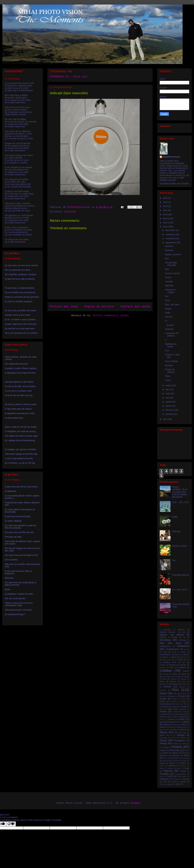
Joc (173, 714)
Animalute (165, 640)
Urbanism (164, 779)
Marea (186, 722)
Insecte (163, 711)
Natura (163, 732)
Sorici (162, 766)
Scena (177, 761)
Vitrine (162, 784)
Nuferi (162, 735)
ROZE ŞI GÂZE (180, 546)
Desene (178, 677)
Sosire (168, 380)
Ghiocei (186, 704)
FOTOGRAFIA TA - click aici (69, 77)
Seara (162, 763)
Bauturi (178, 655)
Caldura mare (170, 662)
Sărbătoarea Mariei (171, 345)
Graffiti (184, 707)
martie (169, 406)
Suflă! (175, 517)
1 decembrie (165, 630)
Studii (168, 313)
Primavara (174, 750)
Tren (161, 776)
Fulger (174, 699)
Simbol (183, 763)
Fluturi (163, 693)
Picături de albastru (170, 371)
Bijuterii (165, 657)
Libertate (169, 246)
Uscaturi (176, 779)
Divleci (187, 677)
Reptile (175, 753)
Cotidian (70, 212)
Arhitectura (183, 646)
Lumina (171, 719)
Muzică (183, 730)
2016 (166, 214)
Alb (184, 632)
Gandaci (183, 701)
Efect (184, 682)
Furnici (163, 701)
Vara (165, 782)
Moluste (171, 727)
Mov (167, 269)
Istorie (165, 714)
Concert (183, 665)
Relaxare (169, 250)
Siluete (172, 763)
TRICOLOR (172, 776)
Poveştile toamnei (181, 575)
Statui (187, 768)
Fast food (186, 684)
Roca (184, 753)
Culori (175, 674)
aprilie (169, 402)
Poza (167, 300)
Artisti (174, 652)
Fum (167, 351)
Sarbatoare (174, 758)
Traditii (183, 771)
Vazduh (174, 782)
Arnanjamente (172, 649)
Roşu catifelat (171, 361)
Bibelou (186, 655)
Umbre (184, 776)
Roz (167, 258)
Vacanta (186, 779)
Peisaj (163, 743)
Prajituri (163, 750)
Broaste (163, 660)
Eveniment (174, 684)
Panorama (164, 738)
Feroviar (182, 687)
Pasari (163, 740)
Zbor (178, 784)
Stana (162, 768)
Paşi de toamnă (172, 273)
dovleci (174, 679)
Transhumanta (180, 774)
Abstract (181, 630)
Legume (183, 717)
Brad (174, 657)
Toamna (168, 771)
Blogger (135, 803)
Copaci (162, 667)
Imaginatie (182, 709)
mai (167, 398)
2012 (166, 419)
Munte (175, 730)
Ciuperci (172, 665)
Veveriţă (169, 281)
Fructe (182, 696)
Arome (187, 649)
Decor (162, 677)
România (176, 756)
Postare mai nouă (64, 307)
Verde (183, 782)
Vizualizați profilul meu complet (174, 184)
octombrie (170, 239)
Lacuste (173, 717)
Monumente (182, 727)
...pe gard (169, 325)
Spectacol (173, 766)
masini (176, 725)
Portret (177, 747)
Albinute (180, 635)
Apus (178, 643)
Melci (184, 725)
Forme (162, 696)
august (169, 385)
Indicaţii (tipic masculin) (171, 264)
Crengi (166, 674)
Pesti (176, 744)
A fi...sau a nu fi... (180, 590)
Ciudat (168, 277)
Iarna (170, 709)
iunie (168, 394)
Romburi (169, 365)
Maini (171, 722)
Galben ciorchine (173, 254)
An (185, 637)
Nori (176, 733)
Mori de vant (164, 730)
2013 (166, 227)
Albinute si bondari (169, 637)
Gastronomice (166, 704)
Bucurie (172, 660)
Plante (165, 747)
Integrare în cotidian (170, 291)
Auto (183, 652)
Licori (162, 719)
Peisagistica (180, 740)
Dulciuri (173, 682)
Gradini (175, 707)
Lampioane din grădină (172, 334)
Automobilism (165, 655)
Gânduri (169, 317)
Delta (170, 677)
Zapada (170, 784)
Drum (162, 682)
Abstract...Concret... (168, 632)
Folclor (184, 694)
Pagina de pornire (99, 307)
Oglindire (169, 286)
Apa (162, 643)
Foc (175, 694)
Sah (165, 758)
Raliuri (187, 750)
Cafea (180, 660)
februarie (170, 410)
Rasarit (165, 753)
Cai (188, 660)
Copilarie (182, 667)
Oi (171, 735)
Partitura (183, 738)
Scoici (184, 761)
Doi (164, 679)
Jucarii (181, 714)
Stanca (170, 768)
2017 (166, 210)
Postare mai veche (135, 307)
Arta (165, 652)
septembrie (171, 243)
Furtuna (173, 701)
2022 (166, 198)
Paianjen (181, 735)
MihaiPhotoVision (172, 157)
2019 (166, 202)
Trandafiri (164, 774)
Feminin (168, 687)
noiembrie (170, 234)
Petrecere (186, 744)
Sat (170, 761)
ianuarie (169, 414)
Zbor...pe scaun (172, 304)
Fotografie (172, 696)
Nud (184, 733)
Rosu (187, 755)
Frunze (163, 699)
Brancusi (183, 657)
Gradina (166, 707)
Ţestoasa (169, 329)
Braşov (168, 309)
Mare (178, 722)
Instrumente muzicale (181, 712)
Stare (179, 768)
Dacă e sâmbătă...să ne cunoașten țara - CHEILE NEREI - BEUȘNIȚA (180, 492)
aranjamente (165, 646)
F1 (166, 321)
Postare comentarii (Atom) (111, 316)
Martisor (166, 725)
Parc (174, 738)
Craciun (186, 671)
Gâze (178, 704)
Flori (175, 690)
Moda (162, 727)
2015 (166, 219)
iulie (168, 389)
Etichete (163, 684)
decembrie (171, 230)
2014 (166, 223)
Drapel (183, 679)
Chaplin (163, 665)
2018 (166, 206)
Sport (184, 766)
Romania (163, 756)
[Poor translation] (11, 824)
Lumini (181, 719)
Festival (163, 690)
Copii (171, 667)
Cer (184, 662)
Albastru (164, 635)
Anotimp (182, 640)
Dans (184, 674)
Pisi (167, 296)
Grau (162, 709)
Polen (168, 376)
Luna (162, 722)
